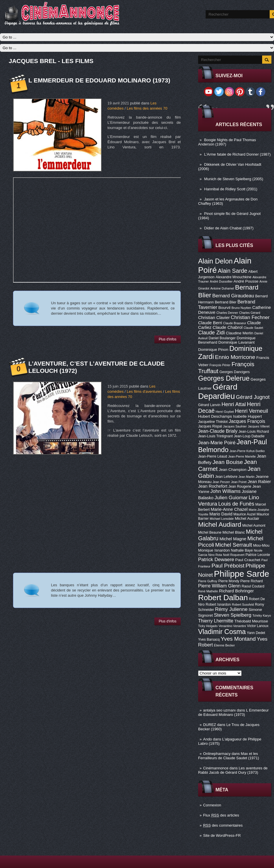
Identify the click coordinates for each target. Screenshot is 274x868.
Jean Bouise (228, 462)
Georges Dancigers (234, 372)
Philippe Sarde (242, 574)
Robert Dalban (223, 598)
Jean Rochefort (213, 486)
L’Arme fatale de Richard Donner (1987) (238, 154)
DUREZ (210, 725)
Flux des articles (221, 815)
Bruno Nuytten (241, 308)
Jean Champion (233, 470)
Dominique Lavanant (236, 342)
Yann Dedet (256, 633)
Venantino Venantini (232, 626)
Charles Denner (227, 313)
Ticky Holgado (208, 626)
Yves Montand (238, 639)
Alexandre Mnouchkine (233, 277)
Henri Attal (234, 404)
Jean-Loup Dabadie (249, 436)
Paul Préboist (228, 566)
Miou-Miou (261, 546)
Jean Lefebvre (226, 477)
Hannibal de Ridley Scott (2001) (231, 189)
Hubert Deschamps (215, 416)
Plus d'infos (168, 339)
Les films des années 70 (147, 108)
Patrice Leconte (258, 555)
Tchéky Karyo (262, 615)
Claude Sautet (253, 328)
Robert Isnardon (218, 605)
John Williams (225, 491)
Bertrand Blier (226, 302)
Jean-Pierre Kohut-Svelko (247, 451)
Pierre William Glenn (219, 586)
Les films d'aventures (144, 391)
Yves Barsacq (209, 640)
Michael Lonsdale (222, 519)
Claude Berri (210, 323)
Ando (207, 739)
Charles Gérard (250, 313)
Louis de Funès (236, 504)
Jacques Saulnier (235, 426)
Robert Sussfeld (243, 605)
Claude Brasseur (234, 323)
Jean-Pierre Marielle (242, 456)
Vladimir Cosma (222, 632)
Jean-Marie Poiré (217, 443)
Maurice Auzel (244, 514)
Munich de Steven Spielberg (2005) (234, 179)
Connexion (212, 805)
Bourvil (224, 308)
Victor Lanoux (258, 626)
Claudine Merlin (240, 333)
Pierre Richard (252, 581)
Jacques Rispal (210, 426)
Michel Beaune (210, 532)
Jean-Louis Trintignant (215, 436)
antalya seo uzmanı (219, 710)
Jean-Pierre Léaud (213, 456)
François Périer (220, 365)
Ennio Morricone (235, 357)
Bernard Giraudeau (233, 296)
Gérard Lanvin (209, 405)
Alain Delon (215, 261)
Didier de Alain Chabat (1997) (229, 228)
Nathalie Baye (242, 550)
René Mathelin (208, 591)
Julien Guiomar (231, 498)
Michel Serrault (234, 545)
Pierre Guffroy (208, 581)
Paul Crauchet (248, 560)
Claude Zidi (211, 333)
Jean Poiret (239, 482)
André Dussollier (221, 281)
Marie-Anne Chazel (229, 509)
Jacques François (247, 421)
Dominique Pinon (213, 350)
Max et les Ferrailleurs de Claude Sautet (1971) (229, 756)
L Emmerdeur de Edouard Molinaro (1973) (233, 712)
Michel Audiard (220, 524)
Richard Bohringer (236, 591)
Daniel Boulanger (222, 338)
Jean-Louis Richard (254, 432)
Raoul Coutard (253, 586)
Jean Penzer (221, 482)
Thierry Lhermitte (216, 621)
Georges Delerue (224, 378)
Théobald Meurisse (251, 621)
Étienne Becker (224, 645)
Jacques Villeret (259, 426)
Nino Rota (215, 555)
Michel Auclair (247, 518)
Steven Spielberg (233, 615)
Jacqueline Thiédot (213, 422)
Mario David (221, 514)
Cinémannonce (216, 768)
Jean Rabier (259, 482)
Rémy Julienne (231, 609)
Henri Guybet (225, 412)
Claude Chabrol (228, 327)
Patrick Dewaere (216, 560)
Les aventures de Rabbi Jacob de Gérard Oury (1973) (233, 770)
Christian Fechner (250, 317)
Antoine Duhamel (222, 288)
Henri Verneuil (251, 411)
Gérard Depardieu (218, 391)
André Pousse (246, 281)
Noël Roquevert (234, 555)
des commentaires (223, 825)
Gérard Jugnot (253, 397)
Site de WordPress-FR (222, 835)
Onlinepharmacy (217, 754)
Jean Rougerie (240, 486)
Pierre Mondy (229, 581)
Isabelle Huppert (247, 416)
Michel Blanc (234, 532)
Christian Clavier (214, 318)
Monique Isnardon (214, 550)
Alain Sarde (233, 271)
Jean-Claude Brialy (218, 431)
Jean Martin (246, 477)
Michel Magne (233, 539)
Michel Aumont (254, 526)
